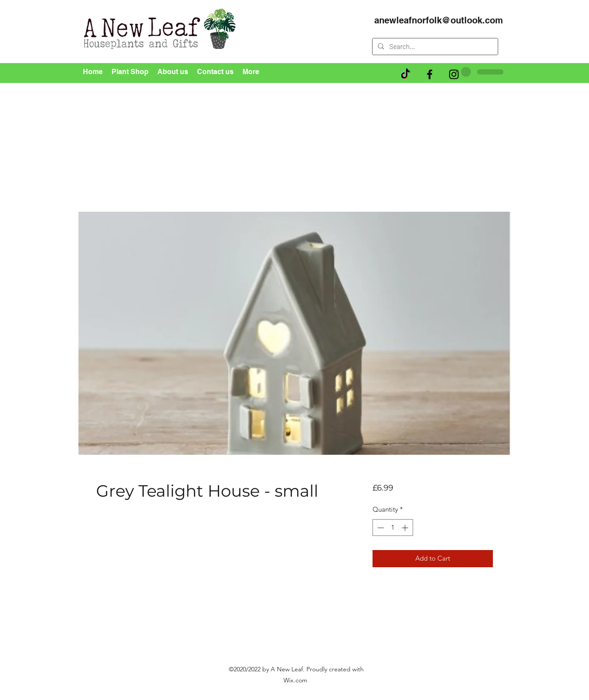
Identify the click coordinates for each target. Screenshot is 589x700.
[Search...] (434, 47)
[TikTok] (405, 74)
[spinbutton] (393, 528)
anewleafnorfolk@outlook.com (439, 20)
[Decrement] (380, 528)
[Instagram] (454, 74)
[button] (496, 91)
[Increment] (406, 528)
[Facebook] (430, 74)
